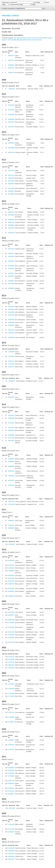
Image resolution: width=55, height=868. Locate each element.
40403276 (11, 56)
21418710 (11, 662)
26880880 (11, 528)
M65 (15, 40)
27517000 (11, 612)
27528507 (11, 722)
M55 (21, 40)
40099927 (11, 520)
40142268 (11, 215)
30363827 (11, 794)
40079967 (11, 480)
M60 (18, 40)
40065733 (11, 584)
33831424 (11, 501)
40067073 (11, 781)
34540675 (11, 859)
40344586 (11, 114)
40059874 (11, 430)
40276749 (11, 642)
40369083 (11, 337)
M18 (40, 40)
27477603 (11, 356)
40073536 (11, 589)
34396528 (11, 288)
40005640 (11, 856)
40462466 (11, 119)
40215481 (11, 632)
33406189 (11, 848)
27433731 (11, 749)
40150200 (11, 560)
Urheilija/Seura (20, 8)
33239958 (11, 571)
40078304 (11, 110)
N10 (21, 38)
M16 (12, 40)
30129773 (11, 367)
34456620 (11, 281)
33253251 (11, 854)
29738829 (11, 776)
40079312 (11, 212)
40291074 (11, 615)
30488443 (11, 832)
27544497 (11, 352)
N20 (3, 40)
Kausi (47, 2)
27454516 (11, 525)
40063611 (11, 220)
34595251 (11, 596)
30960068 (11, 466)
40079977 (11, 276)
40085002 (11, 783)
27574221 (11, 657)
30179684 (11, 504)
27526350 (11, 659)
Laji (35, 2)
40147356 (11, 438)
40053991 (11, 225)
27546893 (11, 623)
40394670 (12, 381)
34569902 (11, 333)
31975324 (11, 565)
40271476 (11, 171)
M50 (24, 40)
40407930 (11, 152)
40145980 (11, 194)
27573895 (11, 696)
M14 (36, 38)
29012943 (12, 808)
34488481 (11, 591)
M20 (37, 40)
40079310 (11, 307)
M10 (24, 38)
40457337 (11, 127)
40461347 (11, 273)
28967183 (11, 620)
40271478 (11, 175)
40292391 (11, 222)
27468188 (11, 689)
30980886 (11, 418)
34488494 (11, 325)
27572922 (11, 364)
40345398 (11, 148)
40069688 (11, 322)
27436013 (11, 773)
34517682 (11, 249)
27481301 (11, 627)
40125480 (11, 266)
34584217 (11, 254)
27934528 (11, 824)
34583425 (11, 178)
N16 (48, 38)
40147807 (11, 122)
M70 (39, 38)
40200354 (11, 315)
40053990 (11, 309)
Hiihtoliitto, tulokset (10, 16)
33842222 (11, 471)
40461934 (12, 89)
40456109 (11, 745)
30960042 (11, 462)
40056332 (11, 261)
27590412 (11, 668)
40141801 (11, 578)
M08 (18, 38)
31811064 (11, 485)
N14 (33, 38)
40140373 (11, 228)
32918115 (11, 361)
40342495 (11, 256)
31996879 (11, 459)
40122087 (11, 269)
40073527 (11, 181)
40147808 (11, 284)
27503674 (11, 684)
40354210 (11, 68)
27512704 (11, 712)
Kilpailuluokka (14, 4)
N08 (15, 38)
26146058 (11, 770)
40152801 (11, 105)
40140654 (11, 143)
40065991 (11, 435)
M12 (30, 38)
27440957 (11, 740)
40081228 (11, 788)
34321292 (11, 330)
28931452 (11, 665)
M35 (34, 40)
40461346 (11, 441)
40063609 (11, 320)
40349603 (11, 184)
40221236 (11, 581)
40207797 (11, 397)
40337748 (11, 60)
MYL (31, 40)
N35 (9, 40)
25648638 (11, 768)
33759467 (11, 423)
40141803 (11, 312)
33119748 (11, 428)
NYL (6, 40)
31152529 (11, 568)
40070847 (12, 544)
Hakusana (13, 2)
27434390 (11, 693)
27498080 (11, 717)
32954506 (11, 476)
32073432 (11, 829)
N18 (51, 38)
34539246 (11, 575)
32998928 (11, 851)
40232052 (11, 233)
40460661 (11, 65)
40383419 (11, 73)
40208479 (11, 191)
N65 (45, 38)
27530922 (11, 635)
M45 (28, 40)
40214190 (11, 188)
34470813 (11, 415)
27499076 (11, 638)
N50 (42, 38)
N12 (27, 38)
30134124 (11, 791)
